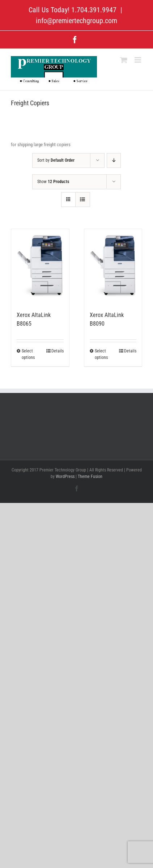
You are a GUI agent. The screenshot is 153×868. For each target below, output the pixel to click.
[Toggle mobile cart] (124, 60)
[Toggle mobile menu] (138, 60)
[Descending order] (114, 160)
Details (58, 351)
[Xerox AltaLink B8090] (113, 266)
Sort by (56, 160)
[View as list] (83, 200)
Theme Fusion (90, 477)
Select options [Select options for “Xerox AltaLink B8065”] (28, 354)
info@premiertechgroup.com (76, 21)
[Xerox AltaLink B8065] (40, 266)
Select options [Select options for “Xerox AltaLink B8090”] (101, 354)
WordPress (65, 477)
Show (53, 182)
